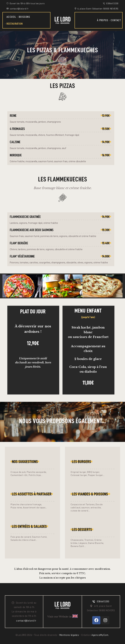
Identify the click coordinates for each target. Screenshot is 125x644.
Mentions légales (69, 635)
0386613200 (103, 601)
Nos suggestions (25, 462)
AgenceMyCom (100, 635)
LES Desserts (82, 530)
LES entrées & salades (29, 526)
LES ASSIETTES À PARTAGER (32, 494)
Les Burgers (81, 462)
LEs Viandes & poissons (90, 494)
